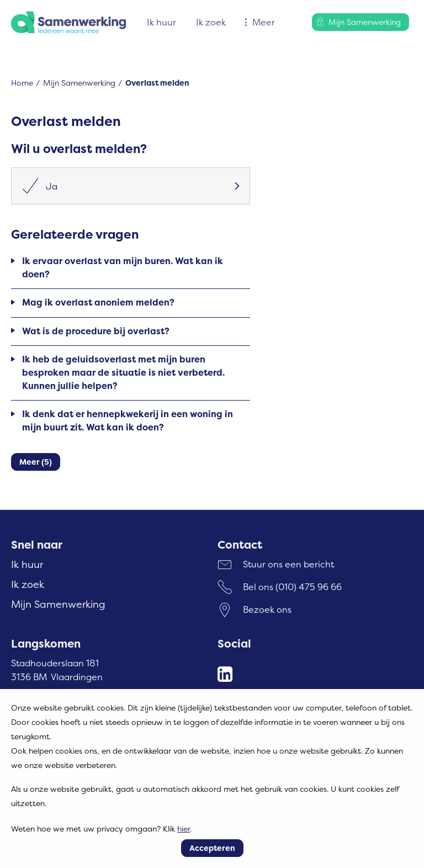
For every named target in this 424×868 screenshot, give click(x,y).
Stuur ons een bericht (288, 564)
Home (22, 83)
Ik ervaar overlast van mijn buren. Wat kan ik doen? (123, 267)
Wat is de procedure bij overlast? (96, 331)
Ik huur (161, 22)
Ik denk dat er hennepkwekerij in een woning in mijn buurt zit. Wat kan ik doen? (128, 420)
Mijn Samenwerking (79, 83)
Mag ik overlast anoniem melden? (98, 302)
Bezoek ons (267, 609)
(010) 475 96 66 (309, 587)
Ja (40, 186)
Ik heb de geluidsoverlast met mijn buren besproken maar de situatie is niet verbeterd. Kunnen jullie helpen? (123, 372)
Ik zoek (211, 22)
